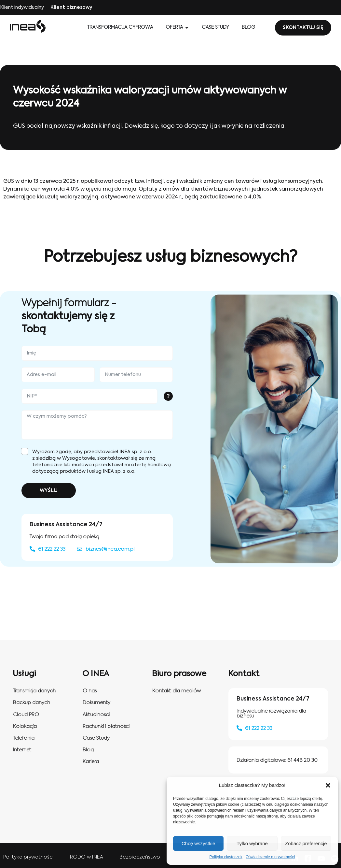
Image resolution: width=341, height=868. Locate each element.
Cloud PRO (26, 715)
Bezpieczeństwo (140, 857)
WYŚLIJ (49, 491)
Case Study (96, 738)
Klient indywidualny (22, 7)
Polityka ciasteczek (226, 857)
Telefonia (24, 738)
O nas (90, 691)
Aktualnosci (96, 715)
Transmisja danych (34, 691)
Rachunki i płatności (106, 726)
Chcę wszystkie (198, 843)
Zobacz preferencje (306, 843)
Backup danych (32, 703)
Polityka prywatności (28, 857)
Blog (88, 750)
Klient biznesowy (71, 7)
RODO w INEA (87, 857)
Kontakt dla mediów (177, 691)
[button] (328, 785)
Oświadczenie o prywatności (270, 857)
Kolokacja (25, 726)
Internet (22, 750)
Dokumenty (96, 703)
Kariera (91, 762)
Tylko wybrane (252, 843)
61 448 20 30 (302, 760)
